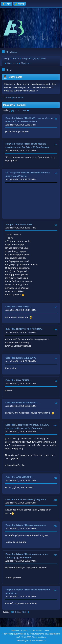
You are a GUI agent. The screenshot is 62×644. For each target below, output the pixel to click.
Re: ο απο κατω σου (36, 525)
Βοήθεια (24, 630)
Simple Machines (39, 637)
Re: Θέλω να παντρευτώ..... (26, 403)
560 (24, 110)
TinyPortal (15, 630)
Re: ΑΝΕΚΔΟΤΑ (24, 224)
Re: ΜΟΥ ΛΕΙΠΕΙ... (21, 380)
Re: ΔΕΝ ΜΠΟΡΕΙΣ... (23, 477)
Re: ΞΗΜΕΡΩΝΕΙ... (22, 307)
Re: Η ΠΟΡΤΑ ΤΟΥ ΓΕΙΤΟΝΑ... (28, 329)
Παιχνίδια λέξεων (14, 118)
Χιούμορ (10, 224)
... (21, 110)
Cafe (8, 307)
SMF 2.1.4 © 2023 (24, 637)
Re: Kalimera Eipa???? (24, 358)
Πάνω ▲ (47, 630)
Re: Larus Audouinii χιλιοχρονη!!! (30, 499)
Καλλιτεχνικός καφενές (17, 173)
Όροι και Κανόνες (36, 630)
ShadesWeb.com (39, 640)
